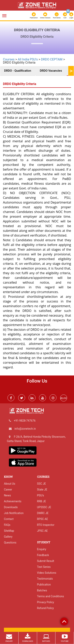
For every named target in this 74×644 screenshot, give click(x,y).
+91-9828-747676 (25, 421)
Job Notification (14, 513)
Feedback (43, 555)
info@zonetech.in (25, 429)
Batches (42, 590)
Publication (34, 16)
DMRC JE (43, 513)
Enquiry (42, 549)
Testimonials (45, 579)
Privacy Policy (46, 602)
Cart (65, 15)
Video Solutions (47, 573)
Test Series (57, 16)
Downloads (11, 507)
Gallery (8, 537)
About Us (10, 484)
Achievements (13, 501)
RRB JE (42, 501)
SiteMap (9, 531)
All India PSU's (28, 59)
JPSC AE (43, 531)
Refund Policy (45, 608)
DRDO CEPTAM (52, 59)
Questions (10, 543)
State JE (42, 490)
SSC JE (42, 484)
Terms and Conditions (51, 596)
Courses (9, 59)
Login (71, 16)
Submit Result (46, 561)
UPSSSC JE (44, 507)
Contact (9, 519)
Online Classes (45, 16)
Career (8, 490)
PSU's (41, 495)
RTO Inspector (46, 525)
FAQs (7, 525)
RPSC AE (43, 519)
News (7, 495)
